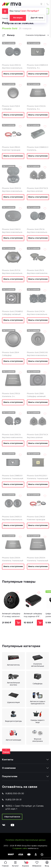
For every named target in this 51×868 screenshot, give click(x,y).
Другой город (37, 18)
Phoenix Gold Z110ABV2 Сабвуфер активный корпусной (12, 313)
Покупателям (10, 776)
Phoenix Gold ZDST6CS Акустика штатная (37, 190)
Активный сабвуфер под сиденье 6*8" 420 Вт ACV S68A (33, 615)
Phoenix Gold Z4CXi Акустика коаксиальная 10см (38, 313)
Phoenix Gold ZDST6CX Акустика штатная (37, 436)
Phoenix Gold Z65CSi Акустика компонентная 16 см (13, 436)
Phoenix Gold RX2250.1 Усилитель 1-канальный (37, 477)
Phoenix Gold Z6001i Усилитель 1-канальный (37, 559)
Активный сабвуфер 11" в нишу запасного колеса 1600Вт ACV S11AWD (12, 615)
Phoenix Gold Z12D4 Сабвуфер (11, 108)
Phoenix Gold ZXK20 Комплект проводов (36, 518)
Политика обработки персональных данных (26, 840)
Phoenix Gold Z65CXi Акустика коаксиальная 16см (13, 67)
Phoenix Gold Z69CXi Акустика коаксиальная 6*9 (13, 190)
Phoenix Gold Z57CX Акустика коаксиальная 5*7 (13, 272)
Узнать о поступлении (13, 74)
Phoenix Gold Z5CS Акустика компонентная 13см (38, 272)
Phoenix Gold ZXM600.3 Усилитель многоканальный (38, 149)
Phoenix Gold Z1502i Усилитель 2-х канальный (11, 395)
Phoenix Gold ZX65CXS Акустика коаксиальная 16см (38, 354)
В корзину (18, 623)
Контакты (8, 760)
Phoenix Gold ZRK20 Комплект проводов (11, 149)
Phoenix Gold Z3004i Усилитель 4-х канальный (36, 108)
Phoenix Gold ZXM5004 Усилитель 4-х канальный (37, 67)
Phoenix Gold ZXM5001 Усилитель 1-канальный (13, 477)
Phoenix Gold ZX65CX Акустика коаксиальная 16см (13, 518)
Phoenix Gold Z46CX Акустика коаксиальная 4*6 (13, 231)
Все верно (18, 18)
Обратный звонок (12, 817)
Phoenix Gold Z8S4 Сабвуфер (11, 354)
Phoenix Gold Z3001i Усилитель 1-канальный (13, 559)
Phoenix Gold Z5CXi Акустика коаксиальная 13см (38, 231)
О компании (9, 768)
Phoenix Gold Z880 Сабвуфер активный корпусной (36, 395)
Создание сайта (20, 848)
